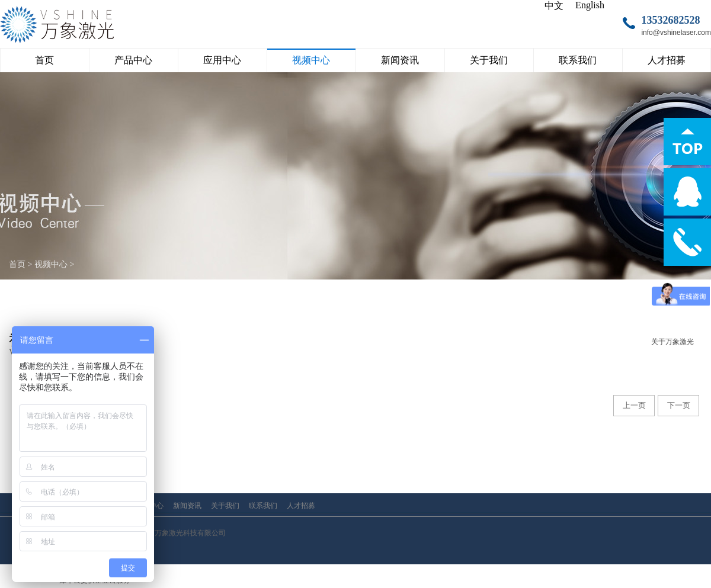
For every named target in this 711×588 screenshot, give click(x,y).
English (590, 5)
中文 (554, 6)
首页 (44, 60)
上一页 (634, 405)
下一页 (679, 405)
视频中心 (51, 264)
